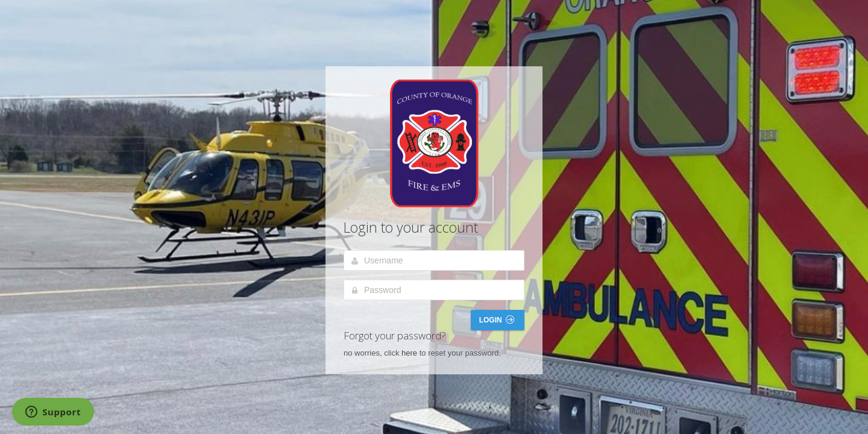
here (409, 353)
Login (497, 320)
